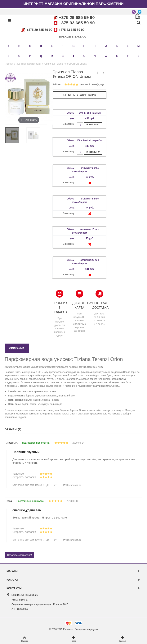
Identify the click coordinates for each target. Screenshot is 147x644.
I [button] (95, 46)
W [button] (106, 56)
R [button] (52, 56)
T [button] (74, 56)
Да (47, 485)
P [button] (30, 56)
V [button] (95, 56)
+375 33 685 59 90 (77, 23)
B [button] (19, 46)
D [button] (41, 46)
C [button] (30, 46)
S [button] (63, 56)
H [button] (84, 46)
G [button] (74, 46)
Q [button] (41, 56)
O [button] (19, 56)
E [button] (52, 46)
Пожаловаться (72, 485)
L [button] (128, 46)
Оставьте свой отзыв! (19, 555)
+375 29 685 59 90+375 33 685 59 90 (52, 30)
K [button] (117, 46)
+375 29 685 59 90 (77, 18)
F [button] (63, 46)
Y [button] (128, 56)
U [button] (84, 56)
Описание (17, 348)
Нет (54, 485)
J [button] (106, 46)
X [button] (117, 56)
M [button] (139, 46)
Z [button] (138, 56)
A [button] (8, 46)
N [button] (8, 56)
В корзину (93, 125)
